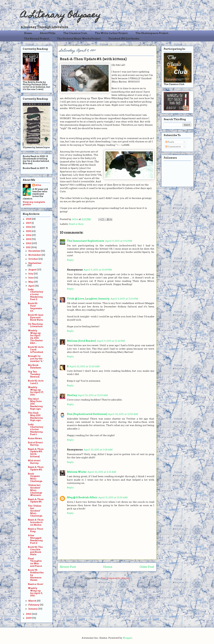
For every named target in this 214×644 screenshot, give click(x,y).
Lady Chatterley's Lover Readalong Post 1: (36, 429)
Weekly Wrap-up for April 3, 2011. (35, 592)
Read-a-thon (76, 224)
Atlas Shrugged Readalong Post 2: (35, 539)
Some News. (35, 438)
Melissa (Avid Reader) (81, 341)
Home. (28, 33)
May (31, 282)
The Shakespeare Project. (152, 33)
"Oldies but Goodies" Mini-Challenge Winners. (35, 490)
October (33, 259)
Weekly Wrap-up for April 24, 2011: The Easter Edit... (35, 337)
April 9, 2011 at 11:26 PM (111, 341)
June (31, 278)
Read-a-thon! (36, 584)
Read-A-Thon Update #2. (36, 468)
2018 (29, 219)
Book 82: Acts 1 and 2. (36, 382)
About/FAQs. (48, 33)
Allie (75, 219)
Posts (170, 142)
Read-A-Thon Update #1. (36, 501)
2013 (29, 239)
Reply (70, 260)
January (33, 609)
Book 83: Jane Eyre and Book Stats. (36, 317)
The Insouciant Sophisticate (86, 241)
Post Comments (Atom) (115, 578)
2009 (29, 618)
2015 (29, 231)
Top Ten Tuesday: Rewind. (34, 374)
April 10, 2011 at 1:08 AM (98, 450)
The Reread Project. (37, 39)
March (33, 601)
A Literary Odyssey (61, 16)
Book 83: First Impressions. (35, 307)
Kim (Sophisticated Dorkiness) (87, 414)
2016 (29, 227)
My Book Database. (35, 366)
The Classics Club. (75, 33)
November (35, 255)
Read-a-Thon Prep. (36, 530)
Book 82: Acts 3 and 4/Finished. (36, 350)
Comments (173, 147)
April (32, 286)
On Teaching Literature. (35, 325)
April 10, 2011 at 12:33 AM (93, 395)
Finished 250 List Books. (124, 39)
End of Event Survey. (35, 444)
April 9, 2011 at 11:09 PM (98, 270)
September (35, 263)
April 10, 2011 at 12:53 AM (123, 414)
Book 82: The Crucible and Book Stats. (35, 551)
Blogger (127, 638)
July (31, 274)
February (34, 605)
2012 (29, 243)
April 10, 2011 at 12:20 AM (85, 366)
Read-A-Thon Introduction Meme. (36, 522)
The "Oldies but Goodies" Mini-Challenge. (35, 511)
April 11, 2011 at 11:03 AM (113, 497)
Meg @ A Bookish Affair (82, 497)
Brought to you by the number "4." (36, 359)
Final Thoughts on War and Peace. (35, 562)
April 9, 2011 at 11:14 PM (124, 299)
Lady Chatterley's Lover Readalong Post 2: (36, 294)
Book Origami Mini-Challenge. (35, 477)
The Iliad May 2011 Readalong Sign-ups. (35, 417)
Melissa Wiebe (77, 472)
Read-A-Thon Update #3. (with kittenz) (36, 453)
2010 (29, 614)
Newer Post (68, 567)
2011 (28, 247)
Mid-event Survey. (34, 462)
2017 (29, 223)
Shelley (72, 395)
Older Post (147, 567)
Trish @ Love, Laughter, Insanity (88, 299)
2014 (29, 235)
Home (108, 567)
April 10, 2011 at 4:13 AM (102, 472)
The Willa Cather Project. (112, 33)
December (35, 251)
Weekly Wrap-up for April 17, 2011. (36, 391)
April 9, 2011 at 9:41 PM (119, 241)
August (33, 270)
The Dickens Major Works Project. (79, 39)
